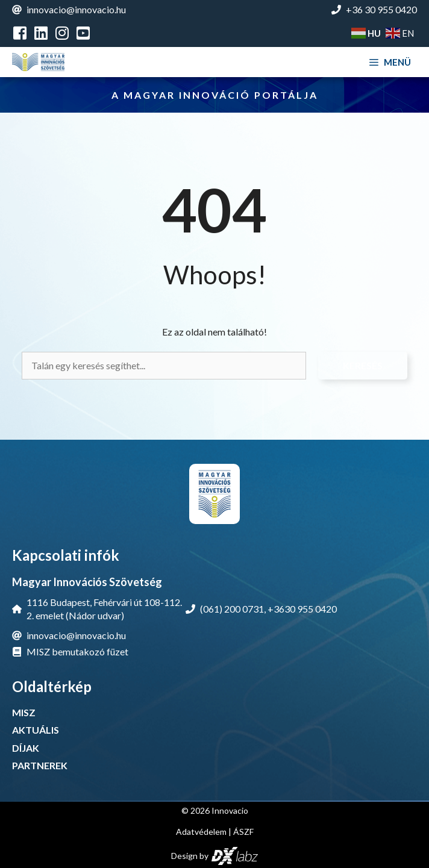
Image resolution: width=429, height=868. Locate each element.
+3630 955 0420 (302, 609)
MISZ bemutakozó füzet (77, 651)
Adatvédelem (201, 832)
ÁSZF (243, 832)
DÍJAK (26, 748)
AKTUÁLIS (36, 730)
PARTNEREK (40, 765)
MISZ (24, 712)
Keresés (363, 365)
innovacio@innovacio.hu (76, 9)
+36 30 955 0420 (381, 9)
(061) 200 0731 (232, 609)
